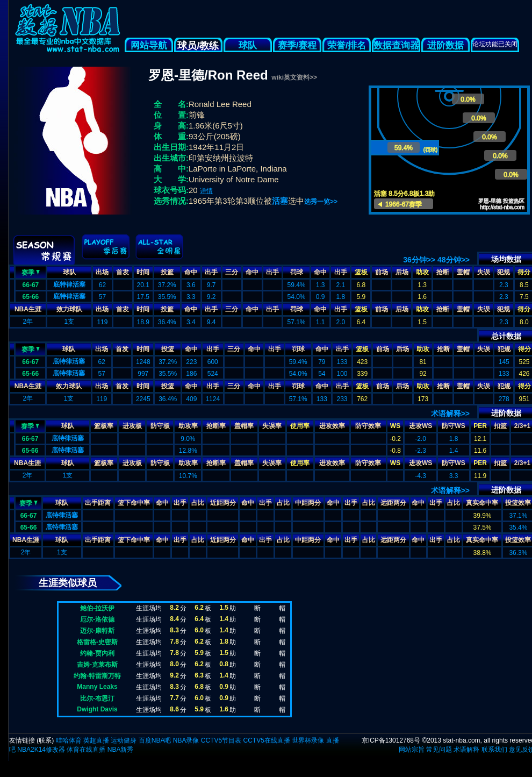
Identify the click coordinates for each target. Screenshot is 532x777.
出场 (102, 272)
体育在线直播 (86, 750)
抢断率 (216, 426)
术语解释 (466, 750)
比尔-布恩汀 (97, 698)
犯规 (504, 272)
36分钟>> (419, 260)
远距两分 (393, 503)
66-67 (31, 285)
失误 (484, 272)
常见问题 (439, 750)
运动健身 (124, 740)
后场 (402, 272)
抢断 (443, 272)
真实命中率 (482, 503)
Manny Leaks (97, 687)
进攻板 (132, 426)
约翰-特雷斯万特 (97, 676)
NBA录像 (186, 740)
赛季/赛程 (297, 45)
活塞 (280, 201)
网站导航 (149, 45)
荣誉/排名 (347, 45)
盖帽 (463, 272)
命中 (191, 272)
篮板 (361, 272)
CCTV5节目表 (221, 740)
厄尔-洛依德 (97, 619)
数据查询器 (396, 45)
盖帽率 (244, 426)
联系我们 (494, 750)
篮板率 (104, 426)
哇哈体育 (69, 740)
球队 (248, 45)
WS (395, 426)
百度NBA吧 (155, 740)
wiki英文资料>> (294, 77)
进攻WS (420, 426)
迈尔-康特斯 (97, 631)
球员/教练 (198, 46)
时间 (143, 272)
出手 (211, 272)
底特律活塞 (69, 284)
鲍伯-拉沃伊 (97, 608)
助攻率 (188, 426)
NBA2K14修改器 (41, 750)
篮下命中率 (134, 503)
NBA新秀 (121, 750)
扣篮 (500, 426)
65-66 (31, 297)
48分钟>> (454, 260)
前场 (382, 272)
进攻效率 (332, 426)
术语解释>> (450, 414)
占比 (198, 503)
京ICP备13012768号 (391, 740)
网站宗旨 (412, 750)
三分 (232, 272)
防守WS (453, 426)
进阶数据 (445, 45)
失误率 (272, 426)
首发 (123, 272)
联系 (45, 740)
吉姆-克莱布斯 (97, 665)
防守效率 (368, 426)
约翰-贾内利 (97, 653)
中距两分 (308, 503)
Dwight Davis (97, 709)
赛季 (31, 272)
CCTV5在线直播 (266, 740)
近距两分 (223, 503)
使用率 (300, 426)
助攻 (422, 272)
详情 (206, 191)
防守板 (160, 426)
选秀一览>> (321, 202)
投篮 (167, 272)
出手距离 (98, 503)
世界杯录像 (308, 740)
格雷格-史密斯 (97, 642)
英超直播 (96, 740)
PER (480, 426)
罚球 (297, 272)
